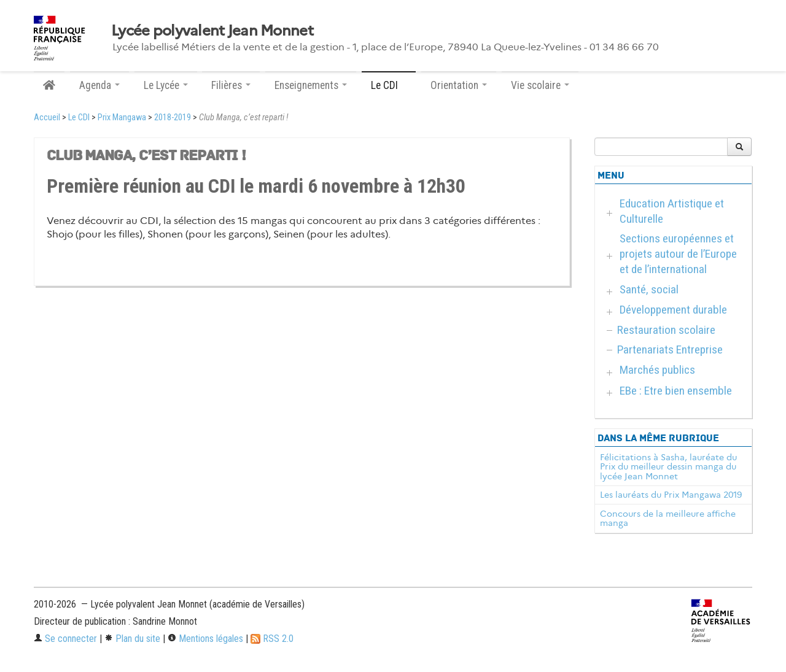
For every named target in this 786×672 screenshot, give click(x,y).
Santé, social (649, 289)
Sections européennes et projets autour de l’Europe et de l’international (678, 254)
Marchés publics (657, 370)
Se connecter (65, 639)
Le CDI (79, 118)
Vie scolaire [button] (540, 85)
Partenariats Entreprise (670, 350)
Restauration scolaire (666, 330)
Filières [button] (231, 85)
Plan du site (132, 639)
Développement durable (673, 310)
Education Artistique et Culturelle (672, 211)
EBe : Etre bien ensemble (676, 391)
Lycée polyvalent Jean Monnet (212, 31)
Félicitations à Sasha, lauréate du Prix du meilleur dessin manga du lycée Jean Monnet (668, 467)
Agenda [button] (99, 85)
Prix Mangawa (122, 118)
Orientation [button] (459, 85)
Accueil (47, 118)
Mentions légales (205, 639)
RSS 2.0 (272, 639)
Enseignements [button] (311, 85)
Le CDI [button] (389, 85)
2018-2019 (173, 118)
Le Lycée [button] (166, 85)
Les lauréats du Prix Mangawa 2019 (671, 495)
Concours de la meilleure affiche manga (668, 519)
